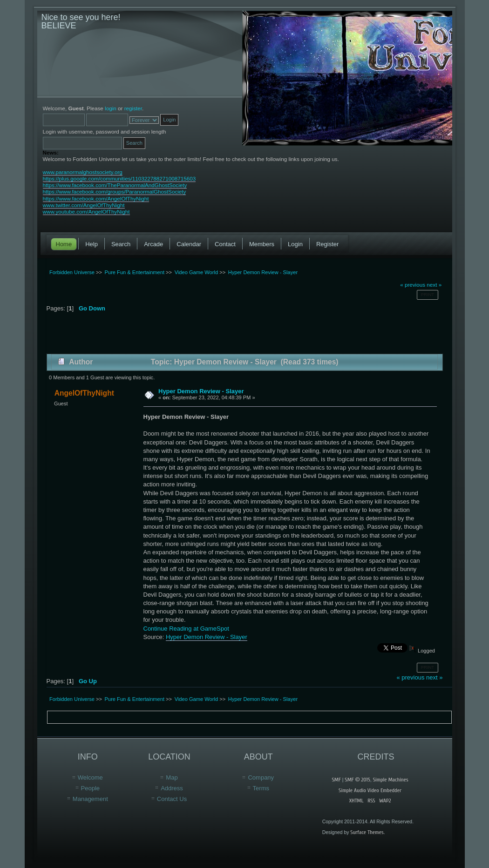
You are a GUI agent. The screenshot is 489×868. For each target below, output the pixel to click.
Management (90, 799)
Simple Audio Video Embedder (370, 790)
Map (172, 777)
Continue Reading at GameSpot (186, 629)
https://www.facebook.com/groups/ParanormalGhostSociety (115, 192)
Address (172, 788)
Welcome (90, 777)
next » (434, 285)
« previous (413, 285)
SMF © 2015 (357, 780)
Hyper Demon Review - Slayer (201, 391)
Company (261, 777)
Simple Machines (391, 780)
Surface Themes (367, 832)
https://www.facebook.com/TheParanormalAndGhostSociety (115, 185)
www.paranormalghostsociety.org (83, 172)
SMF (336, 780)
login (111, 108)
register (133, 108)
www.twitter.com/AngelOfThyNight (84, 205)
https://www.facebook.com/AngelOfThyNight (96, 198)
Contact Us (172, 799)
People (90, 788)
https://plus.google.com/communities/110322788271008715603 (119, 178)
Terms (261, 788)
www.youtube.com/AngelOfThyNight (86, 212)
